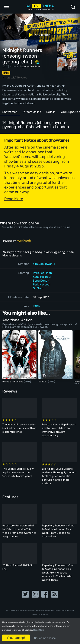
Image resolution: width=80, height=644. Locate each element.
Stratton (43, 382)
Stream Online (32, 112)
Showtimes (10, 112)
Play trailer (38, 35)
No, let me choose (45, 638)
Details (51, 112)
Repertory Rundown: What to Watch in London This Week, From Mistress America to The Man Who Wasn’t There (58, 573)
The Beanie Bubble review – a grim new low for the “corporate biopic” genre (19, 472)
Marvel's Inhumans (13, 382)
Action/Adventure (30, 66)
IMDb (36, 306)
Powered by (17, 241)
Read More (39, 630)
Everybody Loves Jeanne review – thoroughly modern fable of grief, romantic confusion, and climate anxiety (59, 476)
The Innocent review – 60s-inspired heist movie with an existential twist (19, 428)
